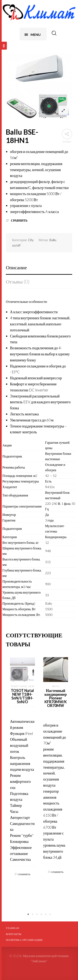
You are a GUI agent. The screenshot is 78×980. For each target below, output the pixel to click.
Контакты (14, 934)
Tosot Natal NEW (22, 686)
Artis (56, 686)
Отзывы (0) (18, 281)
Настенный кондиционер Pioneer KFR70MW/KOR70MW (56, 698)
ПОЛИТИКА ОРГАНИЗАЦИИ (24, 940)
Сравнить (19, 220)
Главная (12, 928)
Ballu (53, 240)
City (31, 240)
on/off (16, 245)
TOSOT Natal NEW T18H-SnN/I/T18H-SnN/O (22, 696)
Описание (16, 267)
